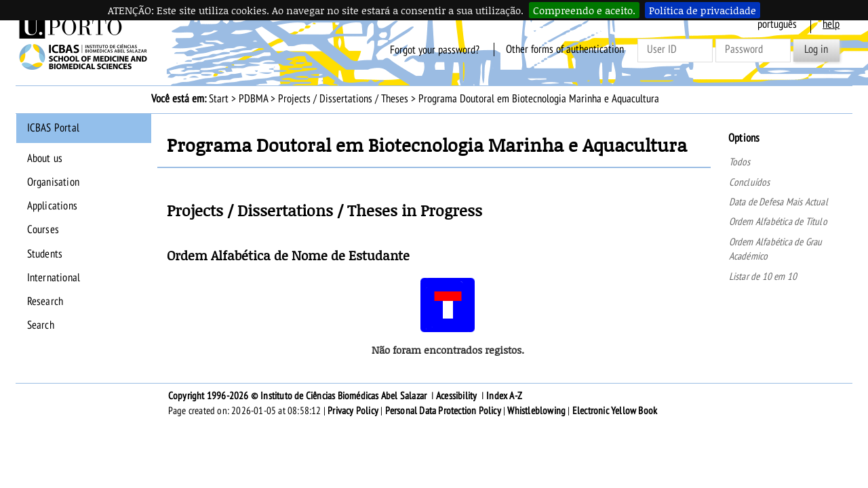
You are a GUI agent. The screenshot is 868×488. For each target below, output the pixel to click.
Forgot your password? (435, 49)
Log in (816, 49)
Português (777, 24)
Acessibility (456, 396)
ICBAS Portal (53, 128)
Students (45, 254)
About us (45, 159)
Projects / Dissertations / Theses (343, 99)
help (831, 24)
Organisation (53, 182)
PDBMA (253, 99)
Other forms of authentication (565, 49)
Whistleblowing (536, 411)
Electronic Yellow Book (615, 411)
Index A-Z (504, 396)
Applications (52, 206)
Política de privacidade (703, 10)
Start (219, 99)
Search (41, 325)
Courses (43, 230)
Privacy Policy (353, 411)
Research (45, 302)
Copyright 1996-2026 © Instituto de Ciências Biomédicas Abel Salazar (299, 396)
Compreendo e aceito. (584, 10)
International (54, 278)
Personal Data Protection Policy (443, 411)
